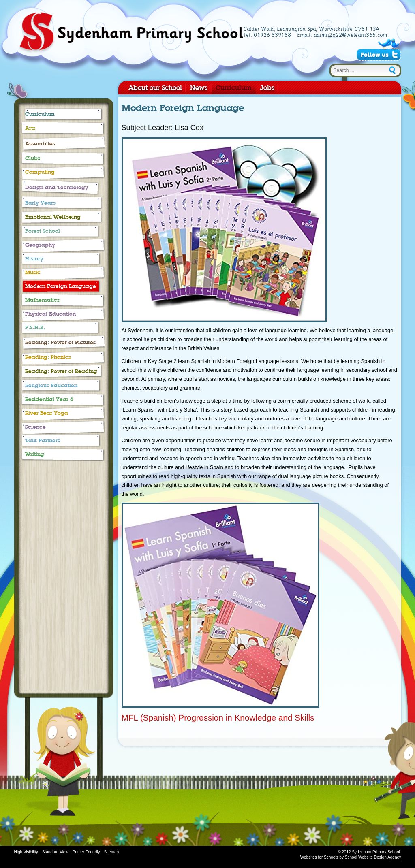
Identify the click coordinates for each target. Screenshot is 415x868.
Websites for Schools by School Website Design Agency (351, 857)
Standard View (55, 852)
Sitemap (111, 852)
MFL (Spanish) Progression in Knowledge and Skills (218, 718)
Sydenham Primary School (131, 33)
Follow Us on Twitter (379, 55)
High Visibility (26, 852)
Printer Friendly (86, 852)
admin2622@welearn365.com (350, 35)
